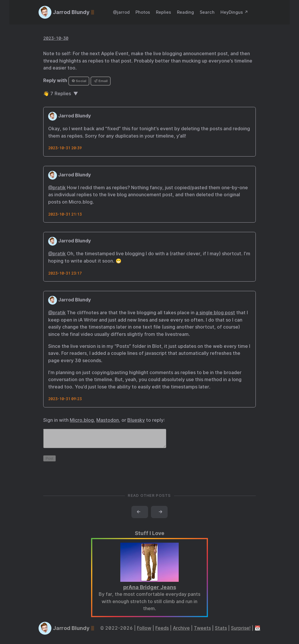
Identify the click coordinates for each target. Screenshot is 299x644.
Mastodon (108, 420)
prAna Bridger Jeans (150, 591)
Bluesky (136, 420)
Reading (185, 12)
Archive (181, 632)
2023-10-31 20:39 (65, 148)
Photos (143, 12)
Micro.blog (82, 420)
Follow (144, 632)
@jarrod (121, 12)
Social (79, 81)
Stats (221, 632)
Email (101, 81)
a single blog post (215, 313)
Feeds (162, 632)
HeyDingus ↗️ (234, 12)
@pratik (57, 188)
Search (207, 12)
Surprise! (241, 632)
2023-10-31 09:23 (65, 399)
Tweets (202, 632)
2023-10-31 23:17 (65, 273)
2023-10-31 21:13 (65, 214)
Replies (164, 12)
